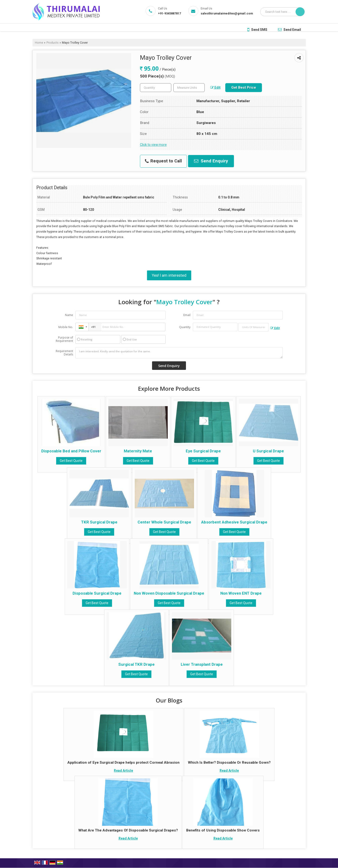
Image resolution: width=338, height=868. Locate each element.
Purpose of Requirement (64, 339)
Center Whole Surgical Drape (164, 522)
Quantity (185, 327)
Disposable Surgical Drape (97, 593)
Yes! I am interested (169, 275)
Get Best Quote (71, 461)
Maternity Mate (138, 451)
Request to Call (163, 161)
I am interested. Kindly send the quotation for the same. (179, 353)
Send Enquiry (211, 161)
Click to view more (153, 145)
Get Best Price (244, 87)
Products (53, 43)
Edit (215, 87)
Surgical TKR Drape (137, 664)
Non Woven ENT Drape (241, 593)
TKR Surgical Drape (99, 522)
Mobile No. (66, 327)
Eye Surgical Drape (203, 451)
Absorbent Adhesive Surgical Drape (234, 522)
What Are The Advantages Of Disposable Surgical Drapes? (128, 830)
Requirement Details (64, 353)
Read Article (123, 771)
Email (187, 315)
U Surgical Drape (268, 451)
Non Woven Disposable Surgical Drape (169, 593)
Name (69, 315)
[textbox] (189, 88)
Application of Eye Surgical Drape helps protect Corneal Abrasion (123, 762)
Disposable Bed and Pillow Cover (71, 451)
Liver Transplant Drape (202, 664)
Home (39, 43)
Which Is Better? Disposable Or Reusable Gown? (229, 762)
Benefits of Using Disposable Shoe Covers (223, 830)
